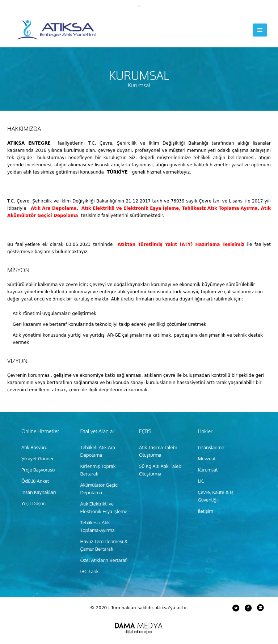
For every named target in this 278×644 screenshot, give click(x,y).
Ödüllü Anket (35, 481)
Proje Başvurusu (38, 470)
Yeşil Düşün (33, 503)
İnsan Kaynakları (39, 492)
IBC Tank (89, 571)
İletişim (205, 511)
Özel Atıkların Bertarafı (104, 560)
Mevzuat (207, 459)
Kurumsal (207, 470)
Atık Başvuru (34, 447)
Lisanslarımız (211, 447)
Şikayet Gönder (38, 459)
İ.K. (201, 481)
